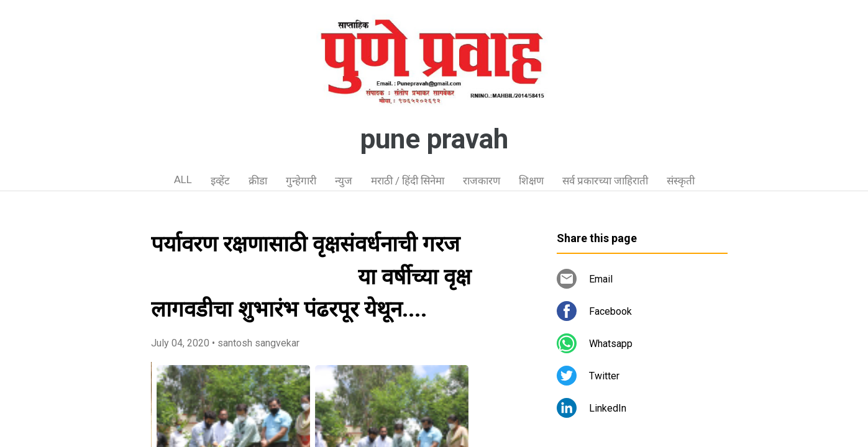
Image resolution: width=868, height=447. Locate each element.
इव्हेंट (220, 181)
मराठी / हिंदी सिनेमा (408, 181)
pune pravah (434, 139)
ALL (183, 179)
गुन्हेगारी (301, 181)
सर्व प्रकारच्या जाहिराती (605, 181)
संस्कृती (681, 181)
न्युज (344, 181)
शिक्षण (531, 181)
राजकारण (482, 181)
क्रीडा (258, 181)
